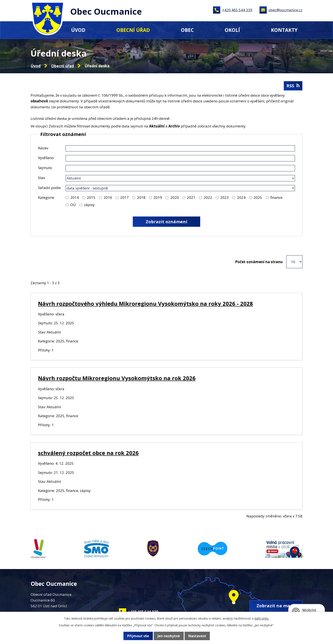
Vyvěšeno (46, 158)
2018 (141, 197)
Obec (187, 30)
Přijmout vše (138, 636)
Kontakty (284, 30)
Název (43, 148)
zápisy (89, 205)
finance (276, 197)
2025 (258, 197)
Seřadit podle (49, 188)
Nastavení (197, 636)
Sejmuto (45, 168)
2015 (91, 197)
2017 (124, 197)
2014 (75, 197)
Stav (42, 178)
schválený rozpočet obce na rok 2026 (88, 453)
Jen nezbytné (169, 636)
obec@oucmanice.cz (285, 10)
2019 (158, 197)
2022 (208, 197)
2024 (241, 197)
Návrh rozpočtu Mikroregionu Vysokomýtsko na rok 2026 (117, 378)
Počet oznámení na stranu (259, 262)
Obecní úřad (133, 30)
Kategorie (46, 197)
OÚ (73, 205)
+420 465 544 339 (237, 10)
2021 (191, 197)
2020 (175, 197)
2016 (108, 197)
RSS (293, 86)
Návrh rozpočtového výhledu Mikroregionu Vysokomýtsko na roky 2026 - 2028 (145, 304)
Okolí (232, 30)
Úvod (78, 30)
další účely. (262, 618)
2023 (224, 197)
